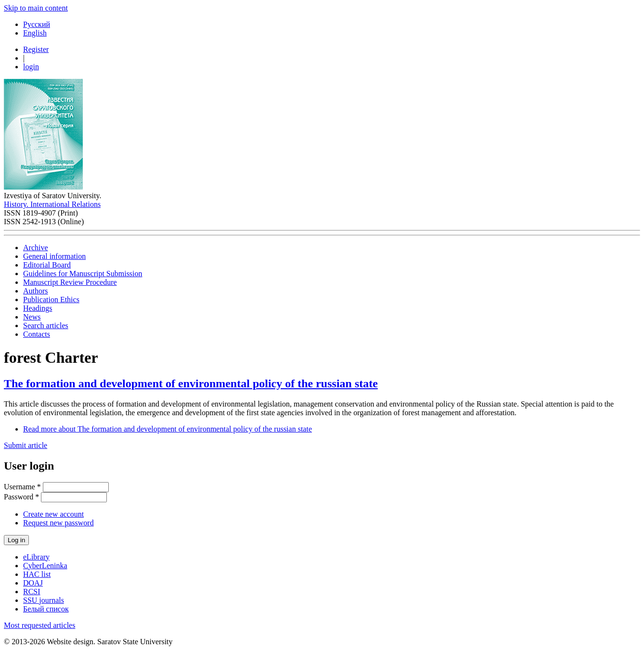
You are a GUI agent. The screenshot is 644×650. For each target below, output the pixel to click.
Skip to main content (36, 8)
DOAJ (33, 583)
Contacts (37, 334)
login (31, 67)
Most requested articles (39, 625)
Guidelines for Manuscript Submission (83, 274)
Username (22, 487)
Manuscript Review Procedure (70, 282)
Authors (36, 291)
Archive (36, 248)
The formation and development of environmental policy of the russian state (191, 383)
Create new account (53, 514)
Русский (37, 24)
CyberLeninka (45, 566)
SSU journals (44, 600)
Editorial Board (47, 265)
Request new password (58, 523)
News (32, 317)
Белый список (46, 609)
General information (54, 256)
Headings (38, 308)
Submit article (26, 445)
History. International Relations (52, 204)
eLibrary (36, 557)
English (35, 33)
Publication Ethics (51, 300)
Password (21, 497)
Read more (167, 429)
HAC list (37, 574)
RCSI (32, 592)
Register (36, 49)
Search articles (46, 325)
